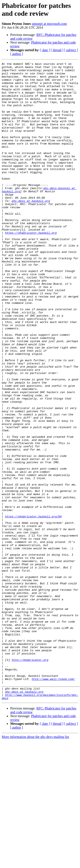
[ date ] (45, 50)
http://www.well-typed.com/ (53, 803)
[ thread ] (57, 50)
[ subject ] (71, 50)
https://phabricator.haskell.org (31, 267)
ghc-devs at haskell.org (31, 229)
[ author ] (17, 54)
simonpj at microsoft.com (49, 24)
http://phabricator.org (30, 780)
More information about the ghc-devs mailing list (35, 864)
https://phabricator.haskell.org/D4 (33, 607)
